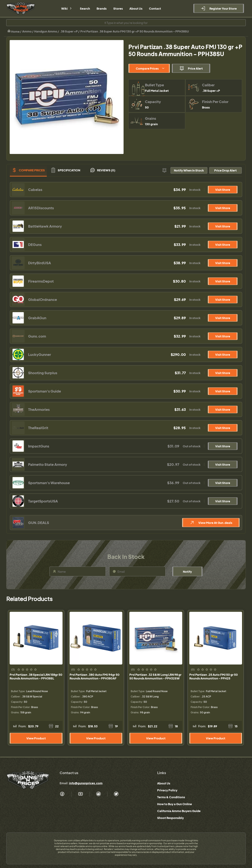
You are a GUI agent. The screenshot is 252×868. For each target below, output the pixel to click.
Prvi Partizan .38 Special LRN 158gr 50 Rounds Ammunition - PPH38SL (36, 676)
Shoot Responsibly (171, 818)
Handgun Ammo (46, 31)
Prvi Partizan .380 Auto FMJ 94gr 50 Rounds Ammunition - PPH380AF (95, 676)
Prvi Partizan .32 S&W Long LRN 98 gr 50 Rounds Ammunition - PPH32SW (155, 676)
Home (14, 31)
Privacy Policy (167, 790)
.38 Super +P (69, 31)
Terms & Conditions (171, 797)
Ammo (27, 31)
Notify (187, 572)
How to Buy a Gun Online (175, 804)
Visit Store (223, 190)
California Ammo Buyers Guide (179, 811)
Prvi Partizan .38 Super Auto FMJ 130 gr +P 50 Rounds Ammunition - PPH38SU (135, 31)
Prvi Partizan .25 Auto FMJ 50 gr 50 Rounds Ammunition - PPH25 (214, 676)
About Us (164, 783)
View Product (36, 738)
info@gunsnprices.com (86, 783)
